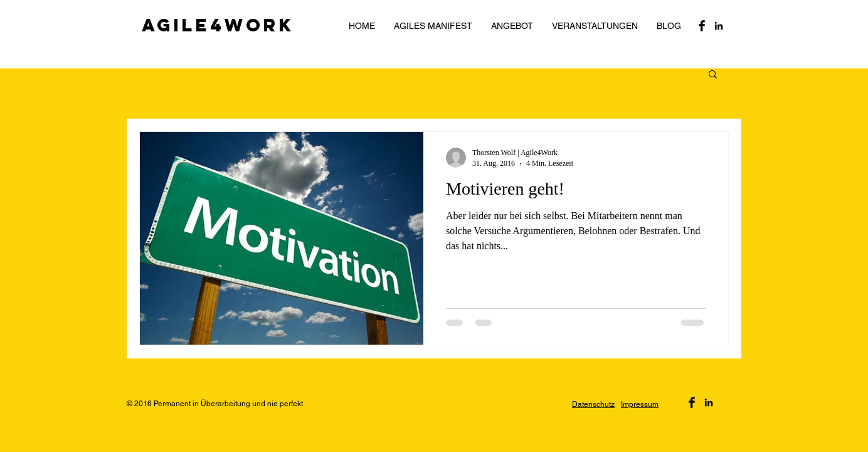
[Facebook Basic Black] (702, 26)
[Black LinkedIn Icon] (719, 26)
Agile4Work (218, 25)
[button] (713, 75)
